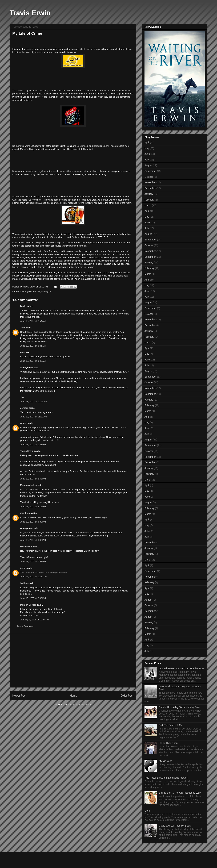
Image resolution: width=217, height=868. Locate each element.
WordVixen (26, 547)
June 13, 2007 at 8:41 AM (33, 346)
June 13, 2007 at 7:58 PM (33, 561)
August (148, 165)
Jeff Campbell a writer (71, 273)
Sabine (24, 583)
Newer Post (19, 696)
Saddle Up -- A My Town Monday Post (179, 707)
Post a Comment (25, 626)
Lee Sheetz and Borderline (90, 146)
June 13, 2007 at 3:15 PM (33, 507)
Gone (147, 811)
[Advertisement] (73, 660)
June (147, 154)
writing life (46, 291)
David (23, 306)
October (149, 177)
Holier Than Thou (168, 743)
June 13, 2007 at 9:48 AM (33, 361)
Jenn (23, 328)
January (149, 194)
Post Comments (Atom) (80, 704)
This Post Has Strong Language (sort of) (166, 778)
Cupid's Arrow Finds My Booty (175, 826)
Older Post (127, 696)
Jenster (24, 408)
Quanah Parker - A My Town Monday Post (182, 669)
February (149, 200)
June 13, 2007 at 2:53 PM (33, 479)
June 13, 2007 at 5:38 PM (33, 522)
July (147, 160)
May (147, 148)
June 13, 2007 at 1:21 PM (33, 445)
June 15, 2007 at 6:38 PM (33, 598)
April (147, 143)
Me (39, 291)
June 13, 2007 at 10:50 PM (34, 577)
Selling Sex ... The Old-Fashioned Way (180, 793)
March (148, 205)
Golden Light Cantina (28, 91)
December (150, 188)
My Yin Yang (166, 761)
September (150, 171)
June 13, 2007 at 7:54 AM (33, 321)
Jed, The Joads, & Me (171, 725)
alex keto (25, 513)
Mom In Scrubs (28, 605)
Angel (23, 423)
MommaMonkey (29, 485)
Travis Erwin (30, 13)
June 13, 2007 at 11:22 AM (34, 417)
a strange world (28, 291)
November (150, 182)
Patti (23, 352)
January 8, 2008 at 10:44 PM (35, 620)
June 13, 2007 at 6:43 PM (33, 540)
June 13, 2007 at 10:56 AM (34, 402)
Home (74, 696)
